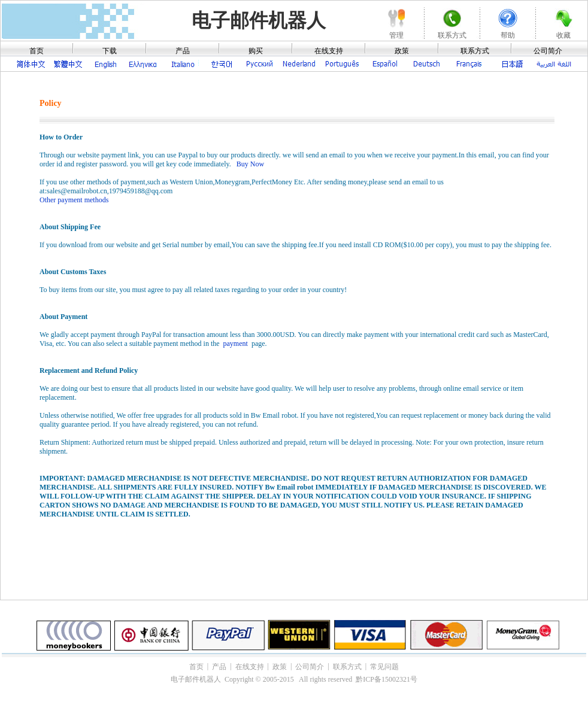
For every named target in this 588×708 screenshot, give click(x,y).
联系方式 (475, 51)
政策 (402, 51)
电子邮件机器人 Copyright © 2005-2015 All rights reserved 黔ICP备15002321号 (294, 679)
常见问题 (384, 667)
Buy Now (250, 164)
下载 (110, 51)
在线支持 (329, 51)
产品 (183, 51)
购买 (256, 51)
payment (236, 344)
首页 (37, 51)
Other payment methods (74, 200)
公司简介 (548, 51)
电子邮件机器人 (259, 20)
